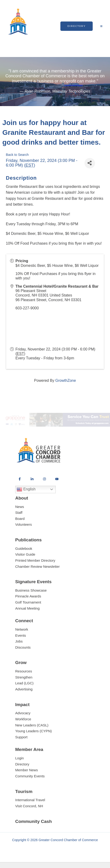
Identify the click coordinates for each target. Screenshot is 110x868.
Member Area (29, 749)
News (20, 507)
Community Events (30, 776)
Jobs (19, 641)
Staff (19, 513)
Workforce (23, 719)
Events (21, 635)
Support (21, 737)
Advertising (24, 689)
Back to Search (17, 155)
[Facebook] (20, 479)
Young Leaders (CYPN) (33, 731)
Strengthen (24, 677)
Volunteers (24, 524)
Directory (22, 764)
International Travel (30, 800)
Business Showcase (31, 590)
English (26, 489)
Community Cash (33, 821)
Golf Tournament (28, 602)
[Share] (90, 163)
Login (20, 758)
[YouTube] (57, 479)
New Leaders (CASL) (32, 725)
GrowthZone (66, 380)
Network (22, 629)
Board (20, 519)
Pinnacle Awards (28, 596)
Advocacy (23, 713)
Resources (24, 671)
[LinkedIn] (32, 479)
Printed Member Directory (35, 560)
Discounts (23, 647)
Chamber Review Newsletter (37, 566)
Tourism (24, 791)
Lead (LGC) (24, 683)
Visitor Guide (25, 554)
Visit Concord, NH (29, 806)
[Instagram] (44, 479)
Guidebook (24, 548)
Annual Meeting (27, 608)
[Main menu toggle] (101, 26)
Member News (27, 770)
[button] (77, 26)
